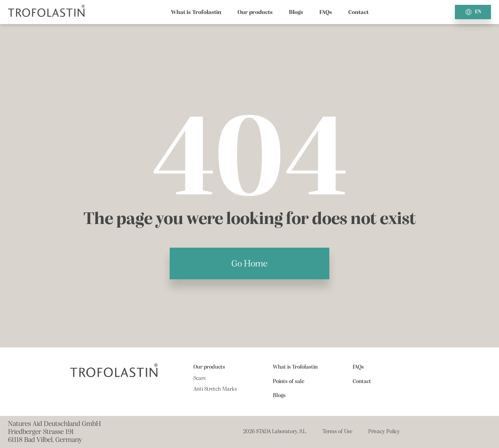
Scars (200, 378)
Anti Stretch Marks (215, 389)
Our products (255, 12)
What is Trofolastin (196, 12)
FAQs (326, 12)
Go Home (249, 263)
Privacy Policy (384, 432)
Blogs (296, 12)
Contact (358, 12)
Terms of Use (337, 432)
